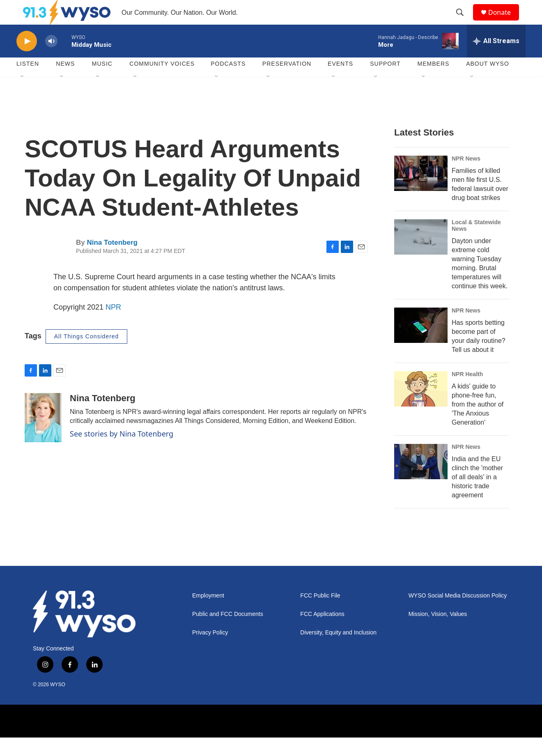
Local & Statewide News (476, 244)
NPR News (466, 177)
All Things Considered (87, 355)
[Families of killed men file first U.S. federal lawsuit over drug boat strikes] (421, 192)
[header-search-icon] (464, 22)
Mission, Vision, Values (438, 633)
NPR (113, 326)
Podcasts (228, 82)
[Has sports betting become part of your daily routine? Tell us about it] (421, 344)
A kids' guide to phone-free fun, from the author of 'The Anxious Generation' (478, 423)
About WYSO (488, 82)
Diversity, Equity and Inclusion (338, 651)
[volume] (51, 60)
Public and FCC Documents (228, 633)
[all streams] (496, 60)
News (65, 82)
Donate (505, 22)
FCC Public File (320, 614)
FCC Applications (322, 633)
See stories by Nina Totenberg (122, 452)
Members (434, 82)
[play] (27, 60)
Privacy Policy (210, 651)
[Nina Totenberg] (43, 436)
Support (385, 82)
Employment (208, 614)
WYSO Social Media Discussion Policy (458, 614)
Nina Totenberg (112, 261)
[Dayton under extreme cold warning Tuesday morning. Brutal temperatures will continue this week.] (421, 255)
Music (102, 82)
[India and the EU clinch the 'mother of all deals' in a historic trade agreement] (421, 480)
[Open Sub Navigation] (23, 95)
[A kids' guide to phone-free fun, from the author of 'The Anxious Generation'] (421, 407)
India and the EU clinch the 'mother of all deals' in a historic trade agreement (477, 495)
